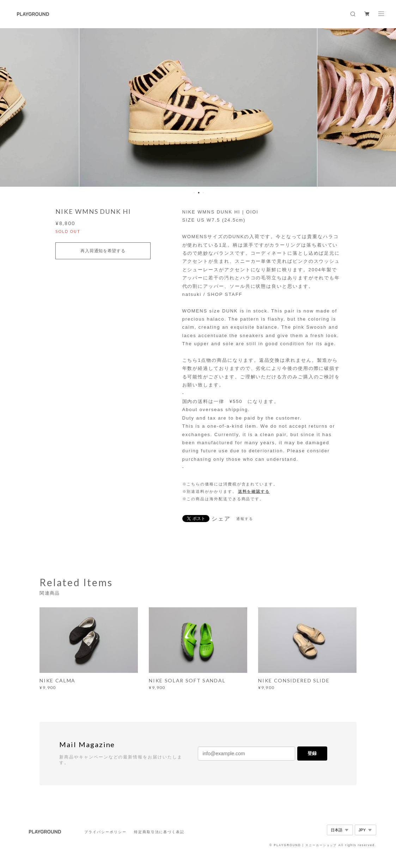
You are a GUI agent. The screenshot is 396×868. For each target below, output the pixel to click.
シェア (221, 519)
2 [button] (199, 193)
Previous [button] (11, 107)
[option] (198, 107)
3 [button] (203, 193)
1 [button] (194, 193)
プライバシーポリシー (105, 832)
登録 (312, 753)
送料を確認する (254, 491)
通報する (245, 519)
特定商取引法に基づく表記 (159, 832)
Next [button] (385, 107)
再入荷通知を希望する (103, 251)
